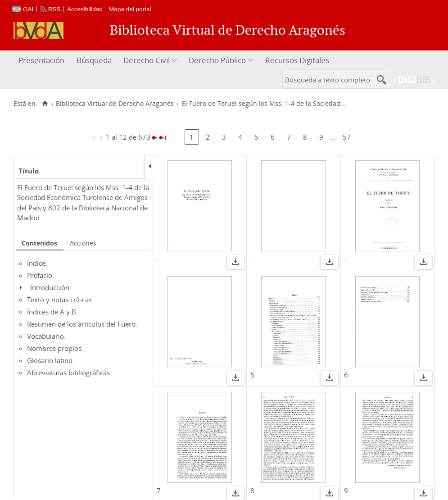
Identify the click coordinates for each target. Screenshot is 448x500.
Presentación (41, 60)
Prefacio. (41, 275)
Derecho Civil (147, 60)
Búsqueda (94, 60)
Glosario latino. (51, 360)
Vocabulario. (46, 336)
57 (347, 137)
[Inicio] (45, 104)
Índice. (37, 263)
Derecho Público (217, 60)
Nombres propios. (55, 348)
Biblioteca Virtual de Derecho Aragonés (115, 104)
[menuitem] (43, 61)
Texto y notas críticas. (60, 300)
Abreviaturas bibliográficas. (69, 373)
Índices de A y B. (52, 312)
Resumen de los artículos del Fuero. (82, 324)
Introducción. (51, 287)
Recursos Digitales (297, 60)
